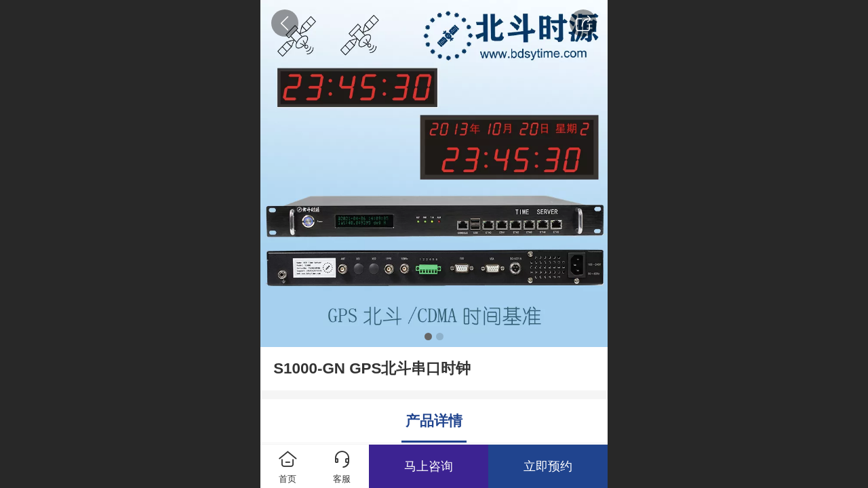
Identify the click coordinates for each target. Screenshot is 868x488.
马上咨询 (429, 466)
